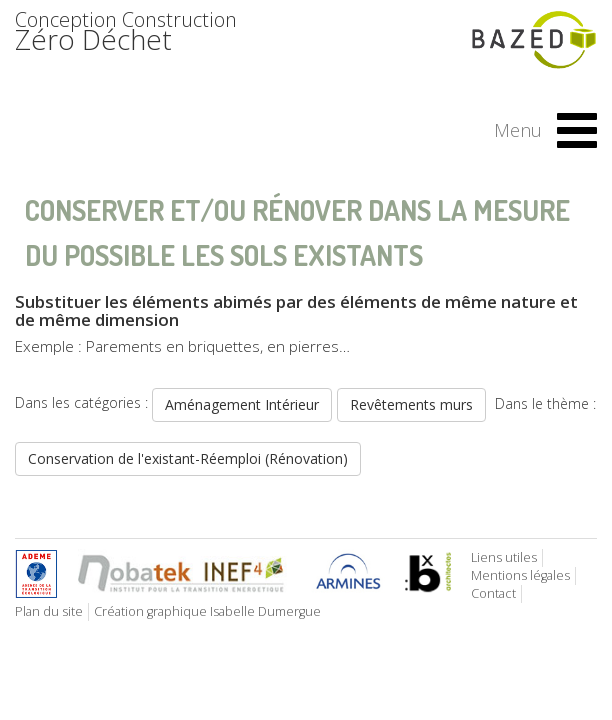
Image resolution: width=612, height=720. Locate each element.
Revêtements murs (411, 404)
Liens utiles (504, 557)
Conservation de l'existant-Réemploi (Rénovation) (188, 458)
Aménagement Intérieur (242, 404)
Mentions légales (520, 575)
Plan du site (49, 611)
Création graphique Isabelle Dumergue (207, 611)
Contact (493, 593)
